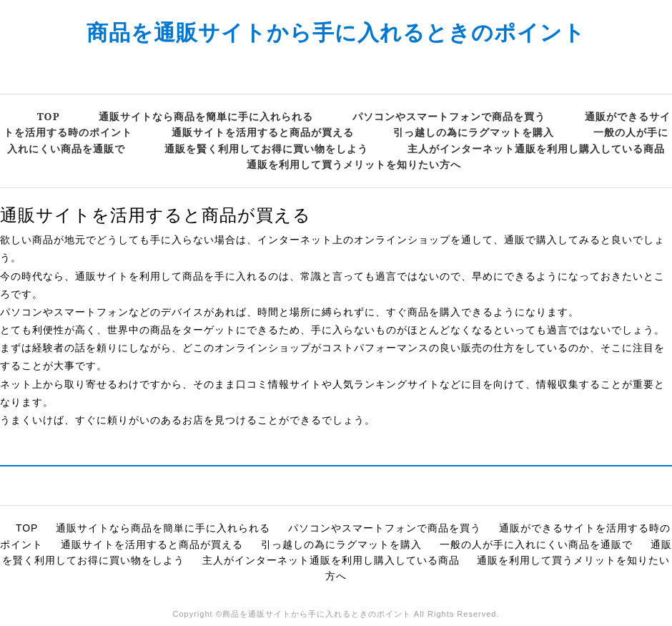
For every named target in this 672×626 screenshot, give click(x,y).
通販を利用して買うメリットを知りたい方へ (354, 164)
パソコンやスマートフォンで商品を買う (449, 116)
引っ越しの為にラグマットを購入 (474, 132)
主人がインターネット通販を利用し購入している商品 (536, 148)
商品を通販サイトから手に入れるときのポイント (336, 32)
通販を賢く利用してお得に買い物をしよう (266, 148)
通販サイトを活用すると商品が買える (263, 132)
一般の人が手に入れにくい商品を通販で (536, 544)
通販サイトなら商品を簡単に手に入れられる (206, 116)
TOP (49, 116)
